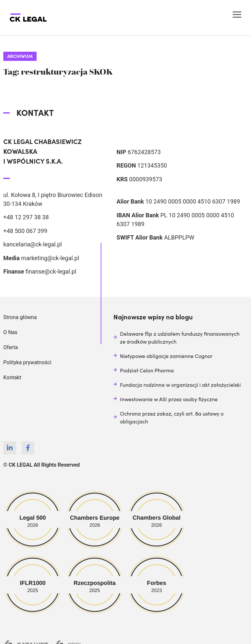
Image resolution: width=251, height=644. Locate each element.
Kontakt (12, 377)
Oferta (11, 347)
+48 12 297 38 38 (26, 217)
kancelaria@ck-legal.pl (33, 244)
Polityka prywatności (27, 362)
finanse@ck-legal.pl (51, 271)
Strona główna (20, 317)
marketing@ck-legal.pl (50, 258)
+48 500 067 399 (25, 231)
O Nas (10, 332)
